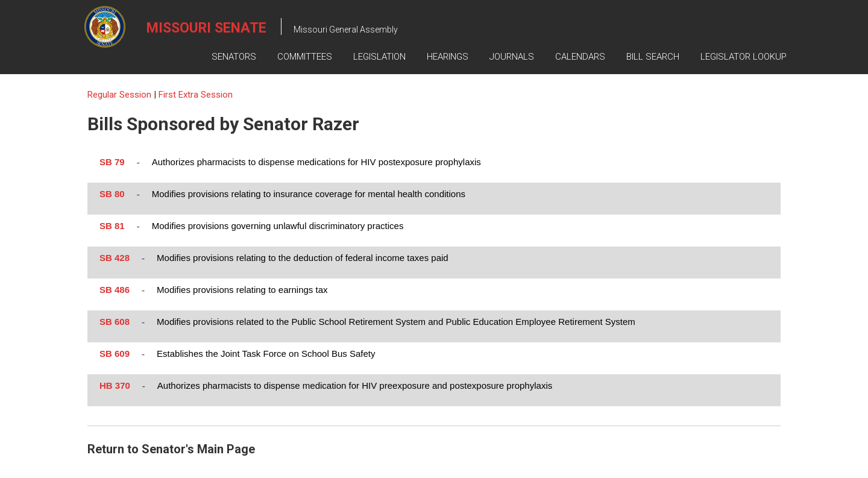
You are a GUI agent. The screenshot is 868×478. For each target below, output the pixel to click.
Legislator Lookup (744, 57)
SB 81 (112, 226)
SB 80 (112, 194)
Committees (305, 57)
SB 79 (112, 162)
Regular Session (121, 95)
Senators (234, 57)
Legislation (379, 57)
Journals (512, 57)
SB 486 (115, 290)
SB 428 (115, 258)
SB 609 (115, 354)
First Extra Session (196, 95)
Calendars (580, 57)
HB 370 (115, 385)
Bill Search (653, 57)
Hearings (448, 57)
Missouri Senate (206, 28)
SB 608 (115, 322)
